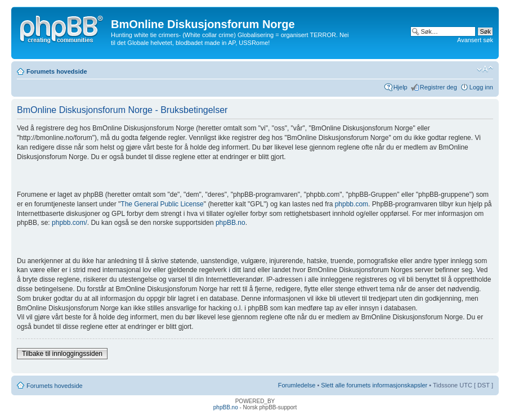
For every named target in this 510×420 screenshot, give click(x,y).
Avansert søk (475, 40)
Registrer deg (439, 87)
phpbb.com (352, 204)
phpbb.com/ (70, 223)
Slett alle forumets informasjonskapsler (374, 385)
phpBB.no (231, 223)
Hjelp (401, 87)
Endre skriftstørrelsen (485, 69)
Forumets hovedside (57, 71)
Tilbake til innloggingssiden (62, 354)
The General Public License (162, 204)
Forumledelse (297, 385)
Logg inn (481, 87)
